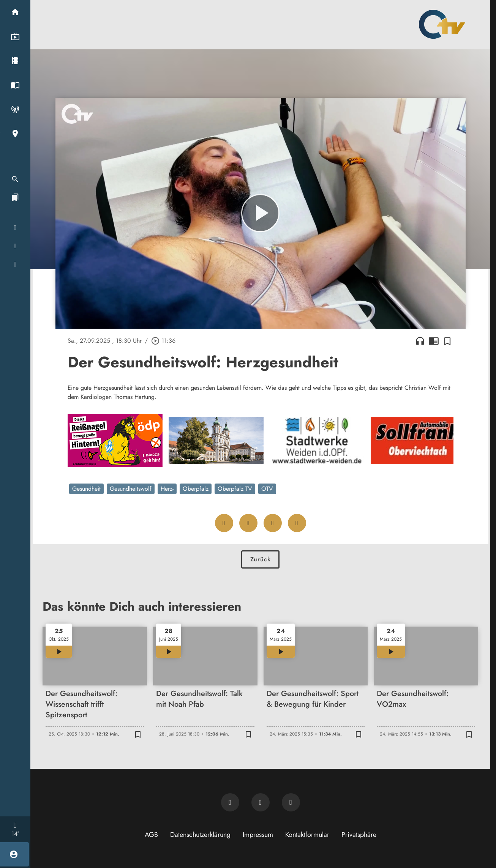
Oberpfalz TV (235, 489)
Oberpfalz (196, 489)
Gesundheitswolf (131, 489)
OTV (267, 489)
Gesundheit (86, 489)
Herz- (167, 489)
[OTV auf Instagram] (291, 802)
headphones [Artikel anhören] (420, 341)
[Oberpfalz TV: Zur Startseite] (442, 24)
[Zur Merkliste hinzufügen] (447, 341)
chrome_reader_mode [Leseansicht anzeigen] (434, 341)
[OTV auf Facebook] (261, 802)
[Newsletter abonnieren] (230, 802)
